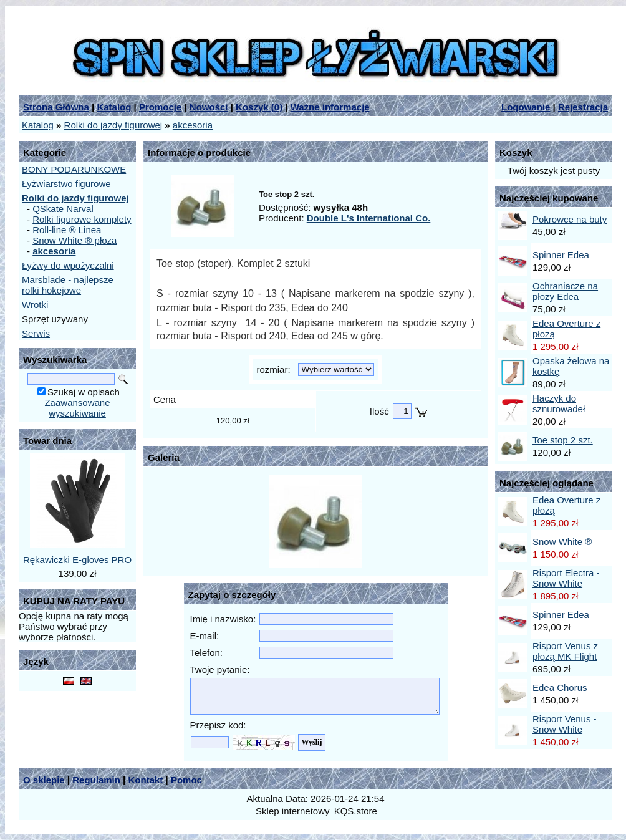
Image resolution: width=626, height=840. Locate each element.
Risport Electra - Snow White (566, 578)
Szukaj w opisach (84, 392)
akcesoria (193, 125)
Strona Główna (56, 107)
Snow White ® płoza (75, 240)
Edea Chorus (560, 688)
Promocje (160, 107)
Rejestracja (583, 107)
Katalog (114, 107)
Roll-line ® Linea (67, 230)
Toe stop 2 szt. (563, 440)
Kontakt (145, 780)
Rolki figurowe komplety (82, 219)
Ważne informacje (330, 107)
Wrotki (35, 305)
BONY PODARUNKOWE (74, 169)
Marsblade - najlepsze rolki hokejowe (68, 285)
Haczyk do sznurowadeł (559, 403)
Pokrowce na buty (570, 219)
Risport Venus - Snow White (565, 724)
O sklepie (44, 780)
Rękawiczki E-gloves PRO (77, 560)
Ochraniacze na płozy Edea (565, 291)
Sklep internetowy (292, 811)
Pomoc (186, 780)
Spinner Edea (561, 255)
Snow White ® (562, 542)
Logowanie (526, 107)
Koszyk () (259, 107)
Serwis (36, 333)
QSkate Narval (63, 209)
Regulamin (96, 780)
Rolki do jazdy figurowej (113, 125)
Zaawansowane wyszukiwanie (77, 408)
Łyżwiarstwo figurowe (66, 184)
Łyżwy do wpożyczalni (68, 265)
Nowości (209, 107)
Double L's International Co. (369, 218)
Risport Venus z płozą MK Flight (565, 651)
